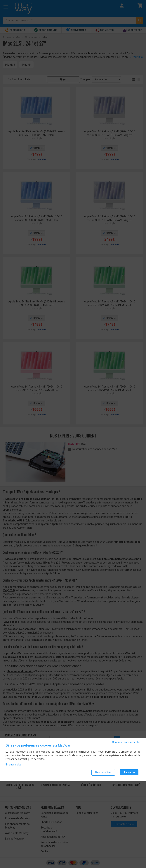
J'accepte (129, 772)
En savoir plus (13, 765)
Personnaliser (103, 772)
